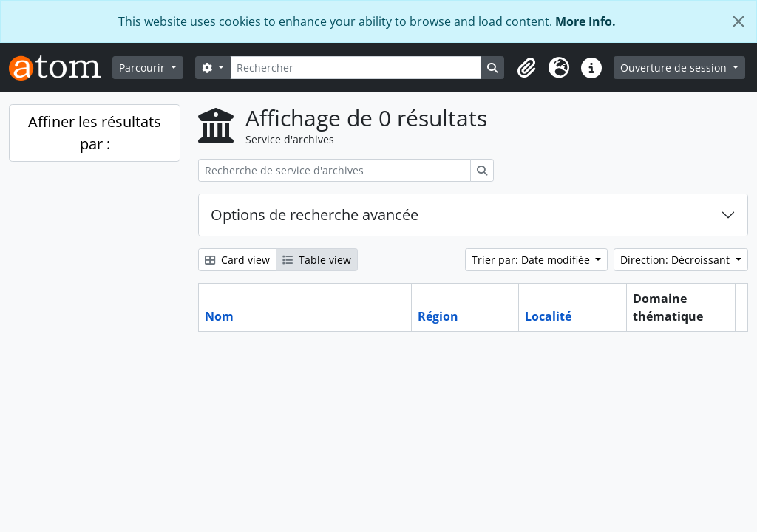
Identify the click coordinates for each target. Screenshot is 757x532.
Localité (548, 316)
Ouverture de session (675, 68)
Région (438, 316)
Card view (237, 260)
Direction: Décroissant (676, 260)
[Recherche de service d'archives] (335, 170)
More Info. (585, 21)
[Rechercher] (356, 68)
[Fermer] (739, 21)
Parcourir (143, 68)
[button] (526, 68)
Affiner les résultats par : (95, 133)
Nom (219, 316)
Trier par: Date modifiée (532, 260)
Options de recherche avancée (315, 215)
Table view (317, 260)
